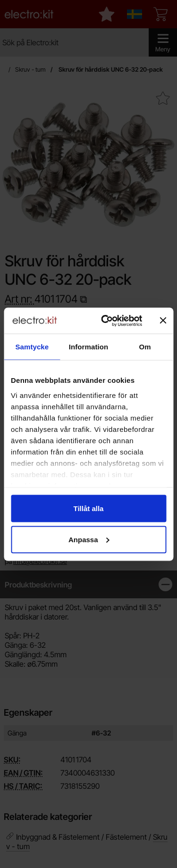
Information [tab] (89, 347)
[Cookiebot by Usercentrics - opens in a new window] (105, 321)
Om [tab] (145, 347)
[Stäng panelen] (163, 321)
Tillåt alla (89, 508)
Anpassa (89, 539)
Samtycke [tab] (32, 347)
